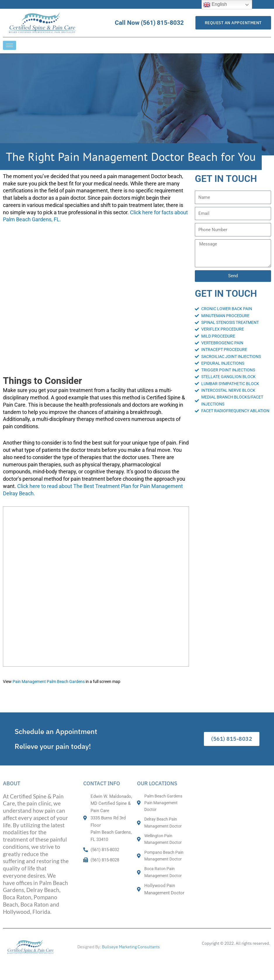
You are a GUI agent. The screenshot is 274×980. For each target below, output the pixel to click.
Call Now (155, 23)
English (215, 5)
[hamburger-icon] (9, 45)
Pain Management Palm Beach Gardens (49, 682)
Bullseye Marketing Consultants (131, 947)
